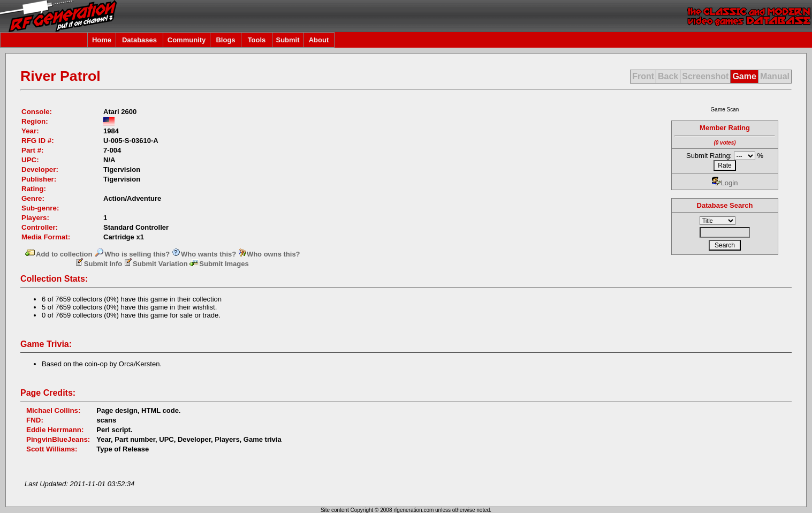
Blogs (225, 40)
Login (725, 183)
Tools (257, 40)
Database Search (725, 205)
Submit (287, 40)
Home (102, 40)
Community (187, 40)
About (319, 40)
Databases (139, 40)
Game (744, 76)
